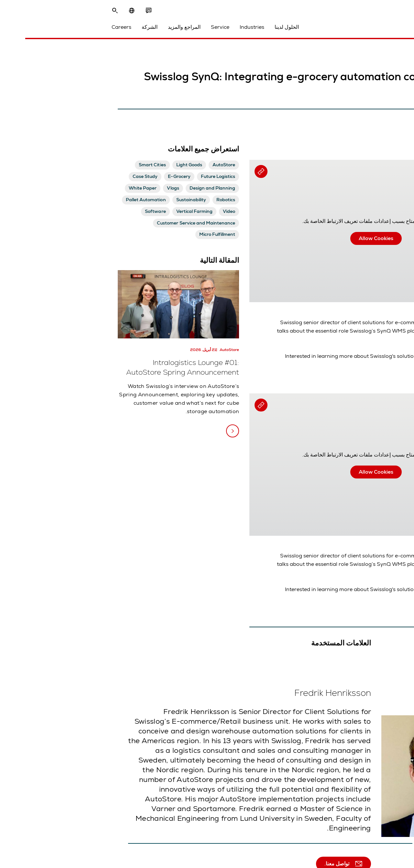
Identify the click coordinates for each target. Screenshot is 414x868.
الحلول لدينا (190, 30)
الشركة (53, 30)
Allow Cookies (273, 238)
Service (123, 30)
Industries (155, 30)
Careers (24, 30)
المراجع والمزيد (87, 30)
